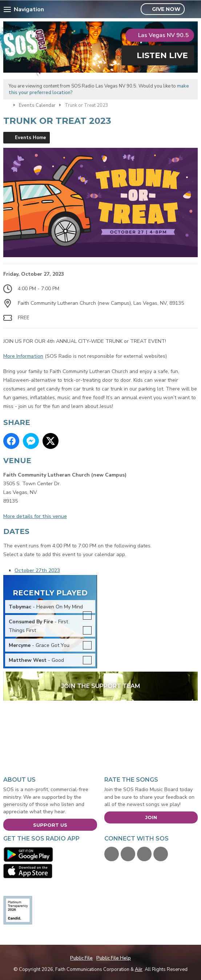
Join (151, 817)
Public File (81, 958)
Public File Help (114, 958)
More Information (23, 356)
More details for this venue (35, 516)
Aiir (139, 969)
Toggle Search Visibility (193, 9)
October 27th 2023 (37, 570)
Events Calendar (37, 105)
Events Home (31, 138)
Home (7, 105)
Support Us (50, 825)
